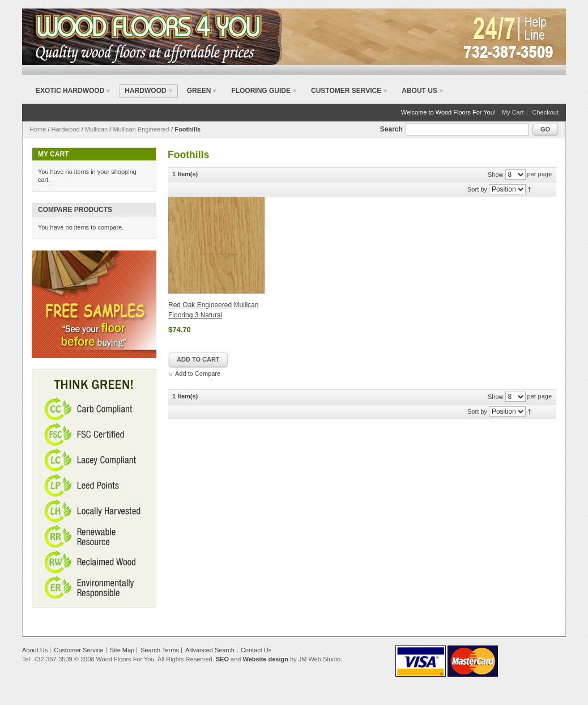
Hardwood (66, 129)
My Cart (513, 112)
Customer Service (346, 91)
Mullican (96, 129)
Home (38, 129)
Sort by (477, 189)
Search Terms (160, 650)
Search (391, 129)
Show (496, 175)
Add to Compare (198, 373)
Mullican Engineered (141, 129)
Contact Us (256, 650)
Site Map (122, 650)
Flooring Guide (261, 91)
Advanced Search (210, 650)
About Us (419, 91)
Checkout (546, 112)
